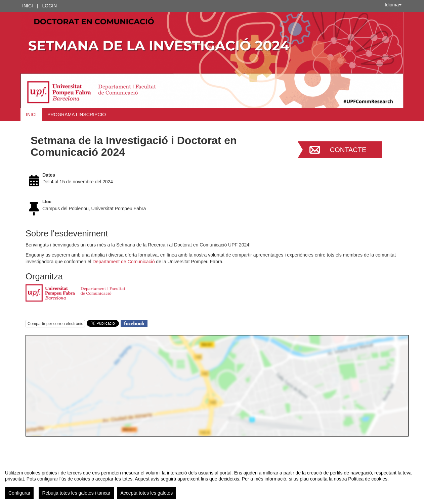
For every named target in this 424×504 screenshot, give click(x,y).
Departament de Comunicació (123, 262)
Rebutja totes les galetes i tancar (76, 493)
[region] (212, 482)
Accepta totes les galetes (147, 493)
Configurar (19, 493)
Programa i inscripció (77, 114)
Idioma (393, 5)
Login (50, 6)
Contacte (348, 150)
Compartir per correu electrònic (55, 324)
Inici (28, 6)
